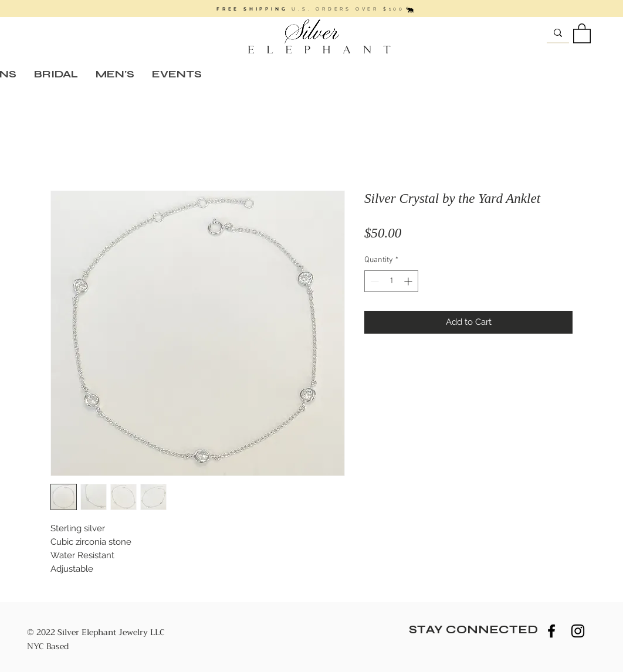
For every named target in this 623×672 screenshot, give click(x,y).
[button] (582, 33)
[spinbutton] (391, 281)
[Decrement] (373, 281)
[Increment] (409, 281)
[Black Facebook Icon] (551, 631)
